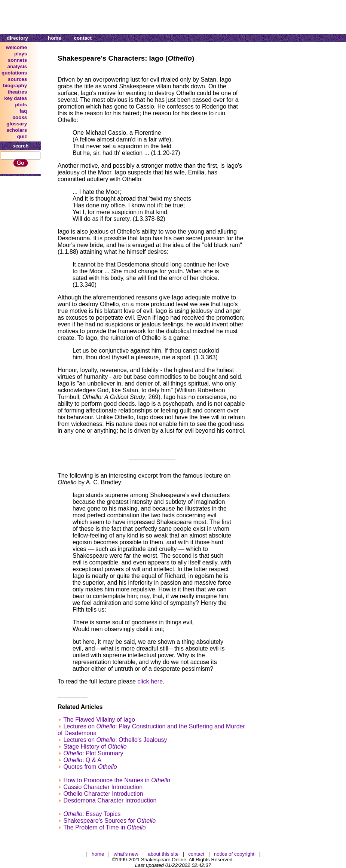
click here (150, 681)
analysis (17, 66)
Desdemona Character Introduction (110, 800)
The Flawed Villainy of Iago (99, 720)
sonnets (17, 60)
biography (15, 86)
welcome (16, 47)
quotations (14, 73)
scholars (17, 130)
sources (17, 79)
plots (21, 105)
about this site (163, 854)
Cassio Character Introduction (103, 787)
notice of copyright (234, 854)
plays (21, 54)
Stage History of (95, 747)
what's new (126, 854)
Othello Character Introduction (103, 794)
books (20, 117)
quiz (22, 136)
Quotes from (90, 767)
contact (83, 38)
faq (23, 111)
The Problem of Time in (105, 827)
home (55, 38)
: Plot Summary (93, 753)
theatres (17, 92)
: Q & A (82, 760)
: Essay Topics (92, 814)
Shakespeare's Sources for (109, 821)
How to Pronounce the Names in (117, 780)
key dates (16, 98)
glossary (17, 124)
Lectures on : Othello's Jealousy (115, 740)
